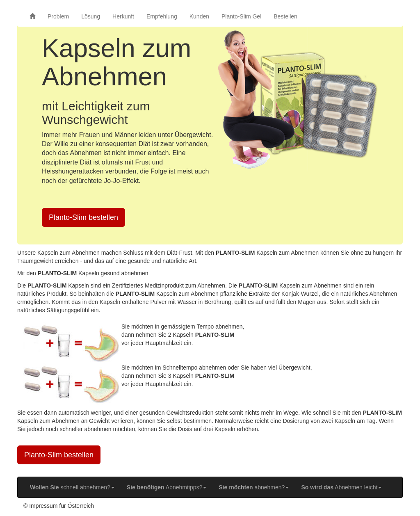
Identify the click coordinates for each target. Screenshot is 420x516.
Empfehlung (162, 16)
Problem (58, 16)
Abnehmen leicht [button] (341, 487)
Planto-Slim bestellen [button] (83, 217)
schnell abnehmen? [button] (72, 487)
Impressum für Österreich (62, 506)
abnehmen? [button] (254, 487)
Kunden (199, 16)
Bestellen (285, 16)
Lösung (91, 16)
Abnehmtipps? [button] (167, 487)
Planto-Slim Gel (241, 16)
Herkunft (123, 16)
